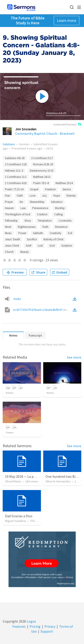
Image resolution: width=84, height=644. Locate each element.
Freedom (50, 189)
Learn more (67, 20)
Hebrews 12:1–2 (14, 171)
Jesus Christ (12, 246)
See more (74, 357)
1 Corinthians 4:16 (16, 183)
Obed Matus (13, 481)
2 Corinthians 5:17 (42, 158)
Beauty (25, 252)
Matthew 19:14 (64, 183)
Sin (21, 202)
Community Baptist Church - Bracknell (45, 133)
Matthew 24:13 (42, 177)
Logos (31, 621)
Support (47, 631)
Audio (17, 299)
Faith (20, 196)
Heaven (9, 208)
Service (67, 189)
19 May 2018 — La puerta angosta (30, 476)
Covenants (65, 221)
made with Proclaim (67, 125)
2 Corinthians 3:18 (16, 164)
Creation (42, 214)
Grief (28, 246)
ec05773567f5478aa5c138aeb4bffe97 (42, 310)
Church (9, 252)
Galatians (9, 144)
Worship (60, 208)
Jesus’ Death (13, 239)
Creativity (55, 233)
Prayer (9, 202)
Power (22, 233)
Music (8, 233)
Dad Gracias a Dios (19, 516)
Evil (70, 233)
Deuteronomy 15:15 (42, 171)
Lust (40, 246)
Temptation (45, 221)
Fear (8, 196)
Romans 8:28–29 (43, 164)
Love (32, 196)
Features (19, 626)
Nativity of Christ (53, 239)
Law (23, 208)
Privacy (50, 626)
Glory (28, 221)
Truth (45, 227)
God (52, 246)
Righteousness (27, 227)
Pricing (35, 626)
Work (8, 227)
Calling (58, 214)
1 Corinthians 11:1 (16, 177)
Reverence (61, 227)
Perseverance (40, 208)
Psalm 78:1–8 (41, 183)
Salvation (57, 202)
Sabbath (38, 233)
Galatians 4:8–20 (15, 158)
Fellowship (11, 221)
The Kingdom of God (18, 214)
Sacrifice (32, 239)
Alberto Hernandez (58, 481)
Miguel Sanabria (15, 521)
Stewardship (37, 202)
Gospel (34, 189)
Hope (57, 196)
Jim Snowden (26, 129)
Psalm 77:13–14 (14, 189)
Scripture (67, 246)
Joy (44, 196)
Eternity (71, 196)
